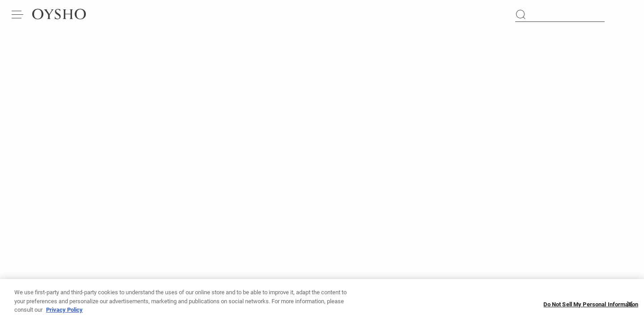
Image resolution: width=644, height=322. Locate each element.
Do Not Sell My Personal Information (591, 307)
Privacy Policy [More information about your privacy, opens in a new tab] (64, 313)
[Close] (630, 307)
